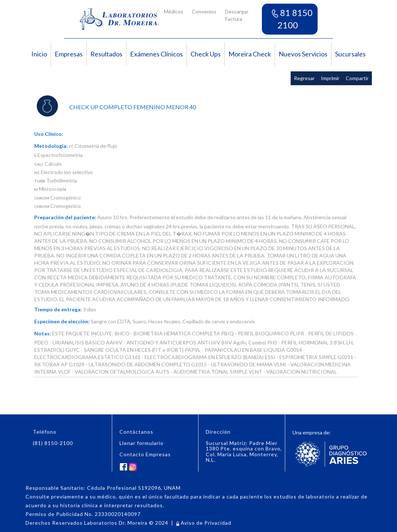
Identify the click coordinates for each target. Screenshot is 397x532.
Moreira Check (250, 54)
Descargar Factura (237, 15)
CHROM (42, 198)
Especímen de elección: (62, 321)
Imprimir (330, 78)
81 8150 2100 (292, 19)
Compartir (357, 78)
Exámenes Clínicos (156, 54)
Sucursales (350, 54)
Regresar (304, 78)
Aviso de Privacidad (204, 523)
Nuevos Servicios (303, 54)
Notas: (43, 333)
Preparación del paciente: (65, 217)
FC (71, 146)
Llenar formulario (141, 443)
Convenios (204, 11)
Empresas (69, 54)
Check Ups (206, 54)
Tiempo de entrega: (58, 309)
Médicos (174, 11)
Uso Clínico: (49, 134)
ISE (37, 173)
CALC (39, 164)
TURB (40, 181)
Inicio (39, 54)
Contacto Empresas (145, 454)
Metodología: (51, 146)
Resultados (106, 54)
